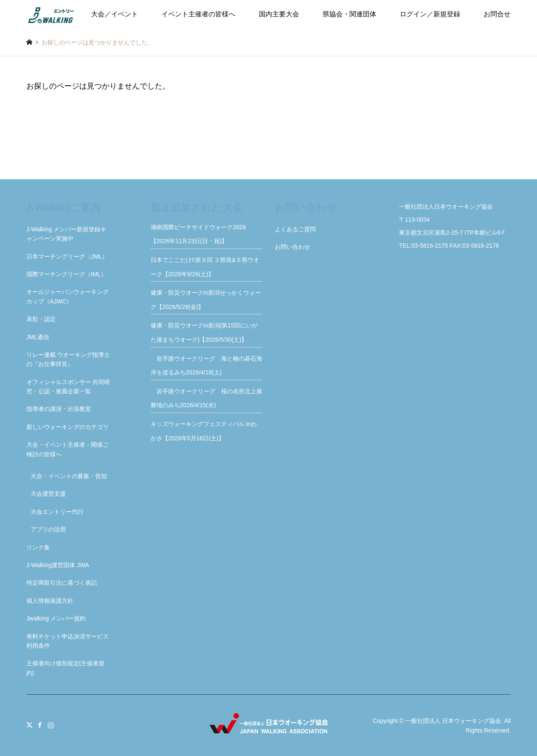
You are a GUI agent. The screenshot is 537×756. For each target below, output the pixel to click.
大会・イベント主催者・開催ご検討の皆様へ (68, 449)
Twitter (29, 725)
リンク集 (38, 547)
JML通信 (38, 337)
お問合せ (497, 14)
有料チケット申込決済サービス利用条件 (68, 641)
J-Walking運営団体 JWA (58, 565)
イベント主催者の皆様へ (198, 14)
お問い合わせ (292, 247)
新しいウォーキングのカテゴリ (68, 427)
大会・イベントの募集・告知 (69, 476)
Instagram (51, 725)
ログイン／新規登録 (430, 14)
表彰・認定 (41, 319)
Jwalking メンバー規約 (56, 618)
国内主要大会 (279, 14)
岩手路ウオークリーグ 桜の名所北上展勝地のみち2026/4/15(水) (206, 398)
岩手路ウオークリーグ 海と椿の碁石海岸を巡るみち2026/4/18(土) (206, 366)
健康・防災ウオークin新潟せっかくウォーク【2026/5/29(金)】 (206, 300)
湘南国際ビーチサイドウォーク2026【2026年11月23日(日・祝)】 (198, 234)
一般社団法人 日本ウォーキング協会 (453, 721)
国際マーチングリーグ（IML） (66, 274)
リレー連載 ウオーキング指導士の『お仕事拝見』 (68, 359)
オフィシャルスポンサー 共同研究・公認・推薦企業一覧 (68, 387)
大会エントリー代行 (57, 512)
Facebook (40, 725)
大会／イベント (115, 14)
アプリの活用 (48, 529)
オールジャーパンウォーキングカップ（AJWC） (68, 296)
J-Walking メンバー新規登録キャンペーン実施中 (66, 234)
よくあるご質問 (295, 229)
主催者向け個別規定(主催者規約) (66, 668)
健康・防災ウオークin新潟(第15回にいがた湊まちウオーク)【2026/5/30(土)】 (204, 332)
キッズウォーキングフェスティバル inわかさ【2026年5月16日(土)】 (204, 431)
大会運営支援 (48, 494)
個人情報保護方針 (50, 601)
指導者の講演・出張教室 (59, 409)
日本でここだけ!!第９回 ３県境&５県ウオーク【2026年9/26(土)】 (205, 267)
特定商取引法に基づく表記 (62, 583)
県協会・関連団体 (349, 14)
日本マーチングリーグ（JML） (67, 256)
